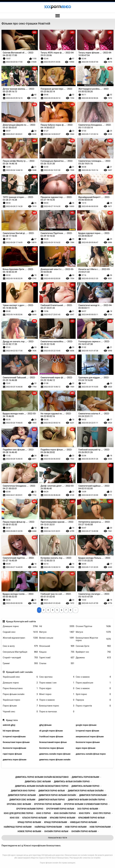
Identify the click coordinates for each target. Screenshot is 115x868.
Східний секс (20, 632)
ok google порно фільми (51, 731)
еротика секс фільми (19, 804)
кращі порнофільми (56, 822)
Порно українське (93, 683)
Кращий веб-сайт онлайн (19, 672)
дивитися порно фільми (22, 795)
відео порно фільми (86, 748)
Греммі (20, 663)
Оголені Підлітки (93, 626)
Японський (57, 646)
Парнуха (93, 700)
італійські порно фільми (51, 737)
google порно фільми (86, 725)
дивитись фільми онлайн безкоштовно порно (42, 786)
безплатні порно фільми (88, 742)
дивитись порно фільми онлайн (55, 760)
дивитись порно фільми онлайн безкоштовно (42, 777)
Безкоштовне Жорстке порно (93, 639)
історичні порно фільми (87, 731)
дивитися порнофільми (93, 795)
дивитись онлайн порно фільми (55, 754)
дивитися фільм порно (52, 800)
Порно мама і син (57, 683)
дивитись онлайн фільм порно (91, 754)
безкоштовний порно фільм (53, 742)
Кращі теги (12, 720)
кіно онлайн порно (65, 813)
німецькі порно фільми (83, 822)
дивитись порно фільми (14, 760)
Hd (57, 626)
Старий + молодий (20, 658)
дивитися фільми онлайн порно (86, 800)
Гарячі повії (57, 658)
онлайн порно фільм (56, 831)
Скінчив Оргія (93, 646)
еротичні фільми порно (30, 809)
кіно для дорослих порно (19, 813)
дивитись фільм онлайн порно (72, 782)
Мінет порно (57, 694)
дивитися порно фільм (52, 791)
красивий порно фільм (91, 818)
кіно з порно (44, 813)
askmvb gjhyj (9, 725)
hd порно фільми (11, 731)
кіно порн (85, 813)
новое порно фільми (29, 831)
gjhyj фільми (45, 725)
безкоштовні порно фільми (16, 742)
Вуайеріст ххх (93, 652)
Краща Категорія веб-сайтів (21, 621)
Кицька (57, 652)
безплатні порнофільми (14, 748)
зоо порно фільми (88, 809)
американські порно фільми (90, 737)
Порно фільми (20, 706)
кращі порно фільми (29, 822)
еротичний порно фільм (60, 809)
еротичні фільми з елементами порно (86, 804)
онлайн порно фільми (84, 831)
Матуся (57, 632)
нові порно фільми (76, 827)
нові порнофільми (100, 827)
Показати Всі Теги (57, 838)
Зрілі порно (93, 694)
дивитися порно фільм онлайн (86, 791)
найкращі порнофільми (48, 827)
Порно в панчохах (57, 712)
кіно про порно (102, 813)
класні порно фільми (35, 818)
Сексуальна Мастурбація (20, 652)
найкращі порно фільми (18, 827)
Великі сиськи (57, 638)
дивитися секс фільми (22, 800)
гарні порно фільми (12, 754)
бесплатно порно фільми (52, 748)
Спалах (57, 663)
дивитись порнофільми (85, 777)
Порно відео (57, 688)
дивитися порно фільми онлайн (57, 795)
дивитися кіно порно (23, 791)
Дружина (93, 658)
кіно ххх (15, 818)
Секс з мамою (93, 677)
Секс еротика (57, 677)
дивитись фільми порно (85, 786)
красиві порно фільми (63, 818)
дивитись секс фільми (38, 782)
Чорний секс (20, 712)
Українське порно (20, 700)
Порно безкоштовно (20, 688)
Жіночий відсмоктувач (20, 638)
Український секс (20, 677)
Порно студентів (93, 706)
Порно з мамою (57, 700)
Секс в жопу (20, 646)
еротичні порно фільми (48, 804)
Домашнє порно (20, 626)
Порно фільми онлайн (20, 694)
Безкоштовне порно (57, 706)
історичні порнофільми (14, 737)
